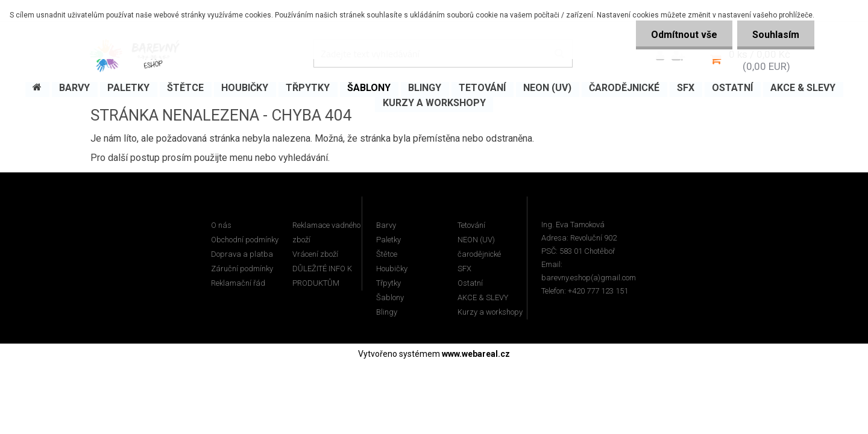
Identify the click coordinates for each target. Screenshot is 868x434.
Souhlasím (776, 35)
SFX (464, 269)
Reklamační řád (238, 283)
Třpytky (388, 283)
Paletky (388, 240)
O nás (221, 225)
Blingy (387, 312)
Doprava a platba (242, 254)
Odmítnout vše (684, 35)
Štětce (387, 254)
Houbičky (392, 269)
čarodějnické (479, 254)
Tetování (471, 225)
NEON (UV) (476, 240)
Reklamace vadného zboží (326, 232)
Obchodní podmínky (245, 240)
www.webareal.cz (476, 354)
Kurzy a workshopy (490, 312)
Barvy (386, 225)
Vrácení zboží (315, 254)
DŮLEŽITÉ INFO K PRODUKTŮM (322, 276)
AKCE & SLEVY (483, 297)
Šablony (390, 297)
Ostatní (470, 283)
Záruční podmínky (242, 269)
